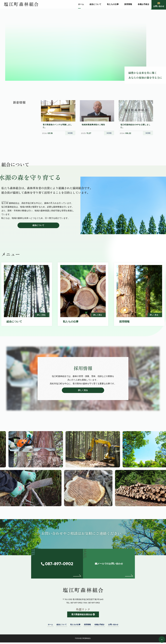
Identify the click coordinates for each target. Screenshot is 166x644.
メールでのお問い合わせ (114, 570)
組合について (38, 225)
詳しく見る (83, 391)
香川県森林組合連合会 (82, 616)
